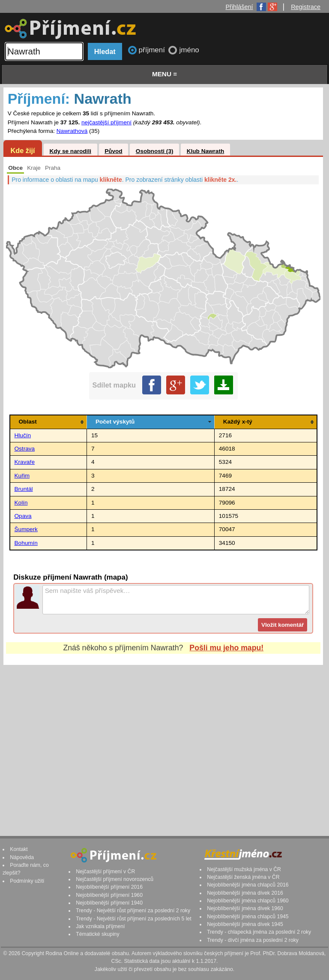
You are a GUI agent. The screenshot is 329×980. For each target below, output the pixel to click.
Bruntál (24, 489)
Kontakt (19, 849)
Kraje (34, 168)
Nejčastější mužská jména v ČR (244, 869)
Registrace (306, 7)
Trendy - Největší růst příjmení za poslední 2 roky (133, 911)
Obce (15, 168)
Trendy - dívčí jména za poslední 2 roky (253, 940)
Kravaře (25, 462)
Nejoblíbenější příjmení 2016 (109, 887)
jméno (189, 50)
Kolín (21, 503)
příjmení (153, 50)
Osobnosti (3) (155, 151)
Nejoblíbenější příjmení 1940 (109, 903)
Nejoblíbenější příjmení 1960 (109, 895)
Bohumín (26, 543)
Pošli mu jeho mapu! (226, 648)
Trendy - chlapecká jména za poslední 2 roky (259, 932)
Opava (23, 516)
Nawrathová (72, 131)
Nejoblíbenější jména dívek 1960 (245, 908)
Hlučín (23, 435)
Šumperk (26, 529)
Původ (114, 151)
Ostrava (25, 449)
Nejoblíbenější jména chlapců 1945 (248, 917)
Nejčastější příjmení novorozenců (115, 879)
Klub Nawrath (206, 151)
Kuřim (22, 476)
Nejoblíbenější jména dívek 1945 (245, 924)
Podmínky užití (27, 881)
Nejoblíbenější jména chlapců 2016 (248, 885)
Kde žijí (22, 150)
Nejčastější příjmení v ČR (105, 872)
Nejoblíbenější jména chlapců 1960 (248, 901)
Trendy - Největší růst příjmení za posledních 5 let (134, 919)
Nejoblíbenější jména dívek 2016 (245, 893)
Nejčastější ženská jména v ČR (243, 877)
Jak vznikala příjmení (100, 926)
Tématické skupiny (97, 934)
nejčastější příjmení (106, 122)
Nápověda (22, 857)
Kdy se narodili (70, 151)
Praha (53, 168)
